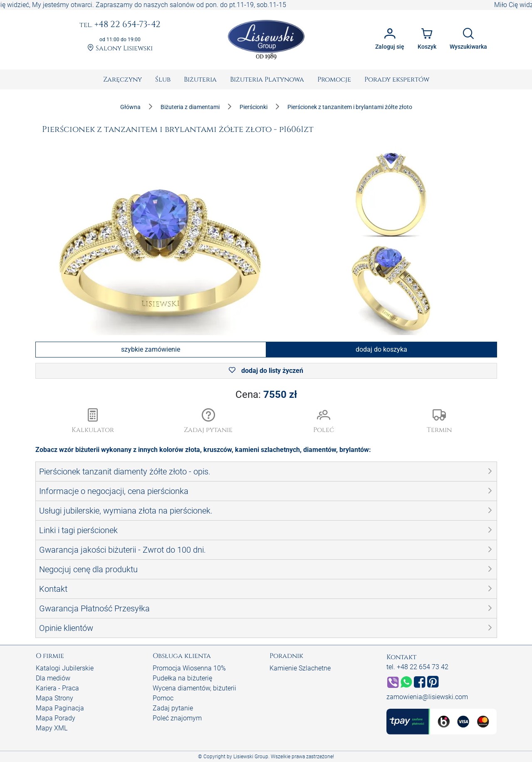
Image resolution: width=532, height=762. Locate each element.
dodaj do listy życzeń (266, 371)
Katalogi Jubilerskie (65, 668)
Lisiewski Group (251, 757)
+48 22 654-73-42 (120, 25)
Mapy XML (52, 728)
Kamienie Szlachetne (300, 668)
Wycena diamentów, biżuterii (194, 688)
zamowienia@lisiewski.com (427, 697)
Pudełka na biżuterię (182, 678)
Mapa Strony (54, 698)
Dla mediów (53, 678)
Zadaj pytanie (173, 708)
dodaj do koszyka (381, 349)
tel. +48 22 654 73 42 (417, 667)
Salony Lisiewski (120, 48)
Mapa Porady (56, 718)
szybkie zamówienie (151, 349)
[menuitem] (122, 79)
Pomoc (163, 698)
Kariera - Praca (57, 688)
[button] (208, 422)
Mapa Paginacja (60, 708)
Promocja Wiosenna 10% (189, 668)
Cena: (266, 395)
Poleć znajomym (177, 718)
